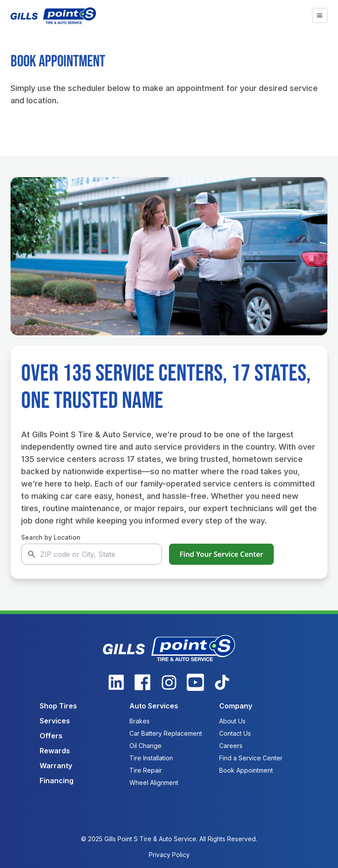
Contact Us (235, 733)
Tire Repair (146, 770)
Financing (57, 781)
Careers (231, 746)
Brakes (140, 721)
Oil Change (145, 746)
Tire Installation (151, 758)
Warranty (56, 766)
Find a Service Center (251, 758)
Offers (51, 736)
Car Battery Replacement (166, 733)
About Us (232, 721)
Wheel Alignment (154, 783)
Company (236, 706)
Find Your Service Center (221, 554)
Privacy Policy (169, 855)
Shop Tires (58, 706)
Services (55, 721)
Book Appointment (246, 770)
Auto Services (154, 706)
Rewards (55, 751)
